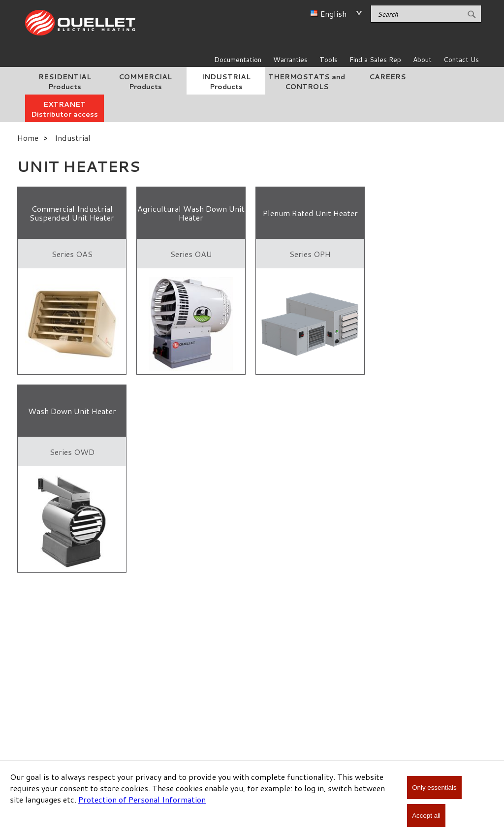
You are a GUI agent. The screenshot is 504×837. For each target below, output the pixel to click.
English (333, 14)
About (422, 60)
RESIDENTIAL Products (65, 82)
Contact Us (461, 60)
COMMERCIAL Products (145, 82)
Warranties (290, 60)
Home (28, 138)
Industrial (73, 138)
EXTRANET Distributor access (64, 109)
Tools (329, 60)
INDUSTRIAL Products (226, 82)
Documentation (238, 60)
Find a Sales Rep (375, 60)
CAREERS (388, 77)
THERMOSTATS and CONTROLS (307, 82)
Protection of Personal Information (142, 799)
